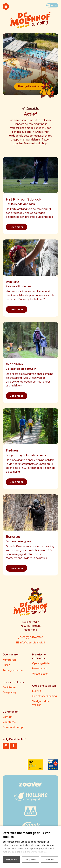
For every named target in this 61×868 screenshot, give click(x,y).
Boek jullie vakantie (31, 86)
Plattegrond (40, 668)
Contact (7, 717)
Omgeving (9, 692)
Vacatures (9, 722)
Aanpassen (30, 859)
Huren (6, 665)
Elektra (37, 691)
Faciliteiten (10, 687)
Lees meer (17, 227)
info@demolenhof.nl (30, 642)
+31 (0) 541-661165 (31, 637)
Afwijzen (50, 859)
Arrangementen (13, 670)
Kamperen (9, 660)
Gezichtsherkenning (45, 696)
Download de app (14, 727)
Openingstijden (42, 663)
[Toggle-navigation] (6, 6)
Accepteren (11, 859)
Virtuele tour (40, 674)
